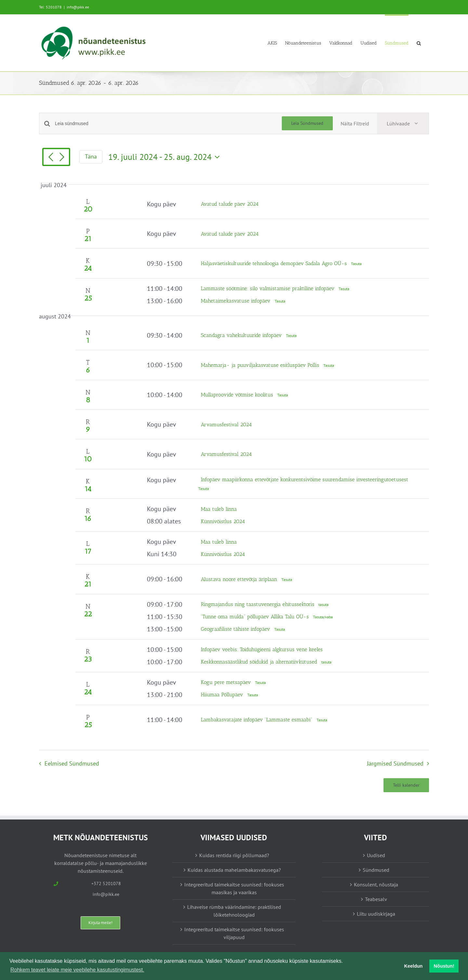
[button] (419, 43)
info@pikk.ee (78, 7)
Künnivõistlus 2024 (223, 521)
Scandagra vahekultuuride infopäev (242, 335)
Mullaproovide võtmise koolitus (238, 395)
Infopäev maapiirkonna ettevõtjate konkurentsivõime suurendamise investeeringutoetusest (305, 479)
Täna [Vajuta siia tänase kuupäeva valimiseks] (91, 156)
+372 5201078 (106, 883)
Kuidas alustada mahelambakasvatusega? (234, 870)
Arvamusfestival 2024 (226, 425)
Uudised (376, 855)
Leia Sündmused (307, 123)
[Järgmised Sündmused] (62, 158)
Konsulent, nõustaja (376, 884)
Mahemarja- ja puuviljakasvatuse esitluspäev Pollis (261, 365)
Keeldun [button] (414, 966)
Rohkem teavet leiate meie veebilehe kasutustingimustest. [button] (77, 970)
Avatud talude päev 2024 (230, 204)
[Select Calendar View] (403, 123)
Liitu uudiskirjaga (376, 914)
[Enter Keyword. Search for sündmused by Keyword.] (168, 124)
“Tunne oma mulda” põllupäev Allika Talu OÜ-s (256, 617)
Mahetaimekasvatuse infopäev (236, 301)
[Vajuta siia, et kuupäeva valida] (166, 157)
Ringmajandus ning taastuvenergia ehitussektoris (258, 604)
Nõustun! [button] (444, 966)
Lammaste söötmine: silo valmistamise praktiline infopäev (268, 288)
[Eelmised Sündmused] (51, 158)
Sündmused (376, 870)
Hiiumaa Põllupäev (223, 695)
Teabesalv (376, 899)
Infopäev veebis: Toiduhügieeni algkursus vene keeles (262, 649)
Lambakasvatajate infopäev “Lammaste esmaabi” (257, 720)
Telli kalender (406, 785)
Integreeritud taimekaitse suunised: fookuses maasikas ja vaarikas (234, 888)
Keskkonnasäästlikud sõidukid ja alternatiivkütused (260, 662)
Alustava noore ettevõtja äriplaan (240, 579)
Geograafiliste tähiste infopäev (236, 629)
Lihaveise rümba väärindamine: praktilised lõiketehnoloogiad (234, 911)
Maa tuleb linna (219, 509)
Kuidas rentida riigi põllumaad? (234, 855)
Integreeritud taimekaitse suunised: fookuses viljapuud (234, 933)
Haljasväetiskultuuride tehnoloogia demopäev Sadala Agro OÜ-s (275, 263)
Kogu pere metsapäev (227, 682)
